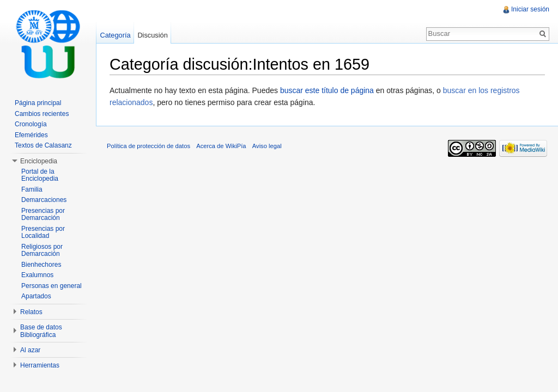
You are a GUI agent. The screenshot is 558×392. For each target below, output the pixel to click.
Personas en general (51, 286)
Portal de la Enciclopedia (40, 175)
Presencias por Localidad (43, 232)
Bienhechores (41, 265)
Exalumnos (37, 275)
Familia (32, 189)
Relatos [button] (31, 312)
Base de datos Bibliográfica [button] (41, 331)
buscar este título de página (327, 90)
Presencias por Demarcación (43, 215)
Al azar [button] (30, 350)
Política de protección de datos (148, 146)
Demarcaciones (44, 200)
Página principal (38, 103)
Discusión (152, 35)
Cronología (31, 124)
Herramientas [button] (40, 365)
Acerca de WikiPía (221, 146)
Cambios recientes (42, 114)
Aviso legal (267, 146)
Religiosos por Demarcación (42, 250)
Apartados (36, 296)
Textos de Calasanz (43, 145)
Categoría (115, 35)
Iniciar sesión (530, 9)
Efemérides (31, 135)
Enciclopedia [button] (39, 161)
